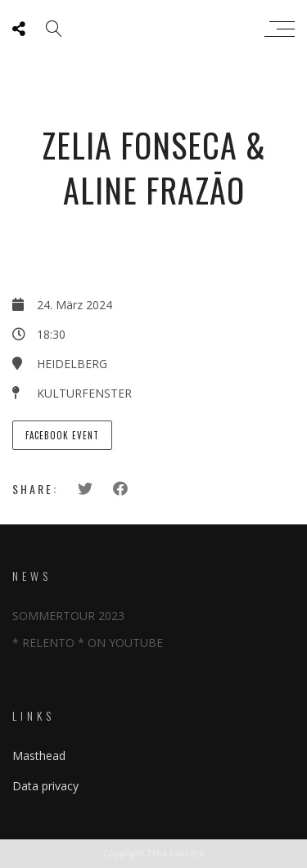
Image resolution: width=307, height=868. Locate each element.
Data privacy (45, 786)
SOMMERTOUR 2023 (68, 616)
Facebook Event (62, 435)
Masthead (39, 756)
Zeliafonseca (149, 29)
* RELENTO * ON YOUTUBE (88, 643)
